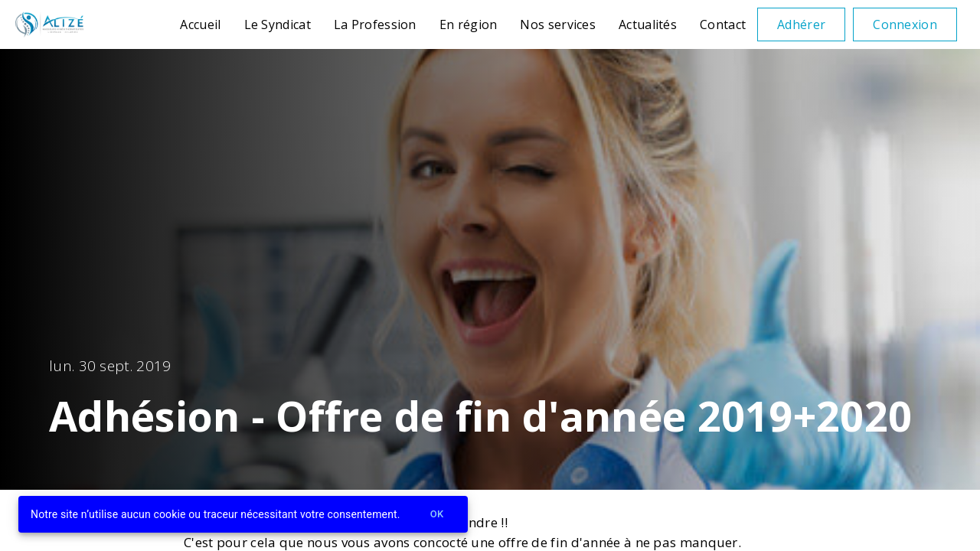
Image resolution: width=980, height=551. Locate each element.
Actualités (648, 24)
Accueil (200, 24)
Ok (437, 515)
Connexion (905, 24)
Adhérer (801, 24)
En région (469, 24)
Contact (723, 24)
